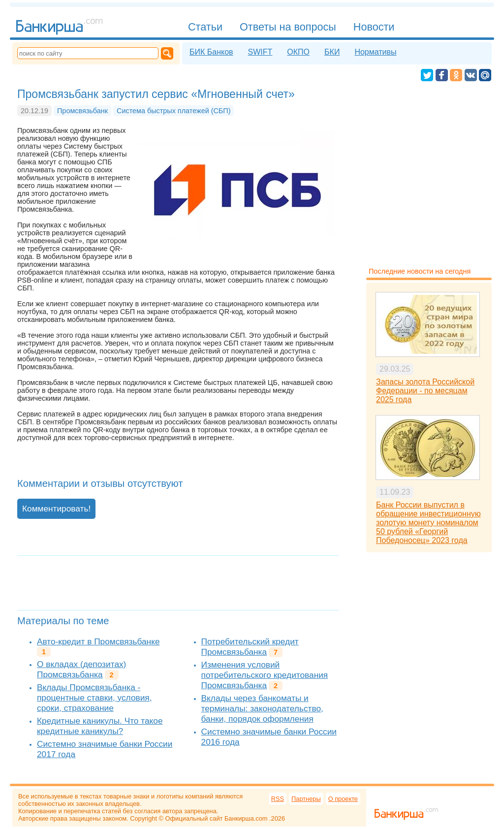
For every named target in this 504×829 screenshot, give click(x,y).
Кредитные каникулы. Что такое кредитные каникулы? (100, 726)
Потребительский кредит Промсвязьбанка (250, 647)
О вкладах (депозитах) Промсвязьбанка (81, 669)
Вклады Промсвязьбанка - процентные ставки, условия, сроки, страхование (94, 698)
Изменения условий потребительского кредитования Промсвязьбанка (265, 675)
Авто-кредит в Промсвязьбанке (98, 641)
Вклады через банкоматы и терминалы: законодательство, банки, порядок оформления (262, 708)
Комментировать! (56, 509)
